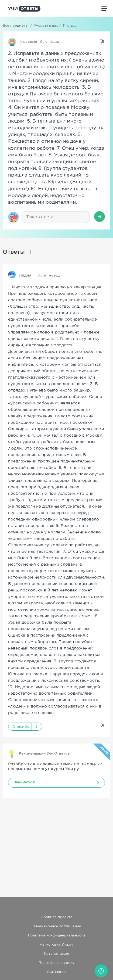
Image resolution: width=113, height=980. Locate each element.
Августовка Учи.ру (56, 945)
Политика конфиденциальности (56, 936)
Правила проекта (57, 917)
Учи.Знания (56, 972)
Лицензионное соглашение (57, 926)
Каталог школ (56, 954)
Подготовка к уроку (56, 963)
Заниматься (24, 782)
